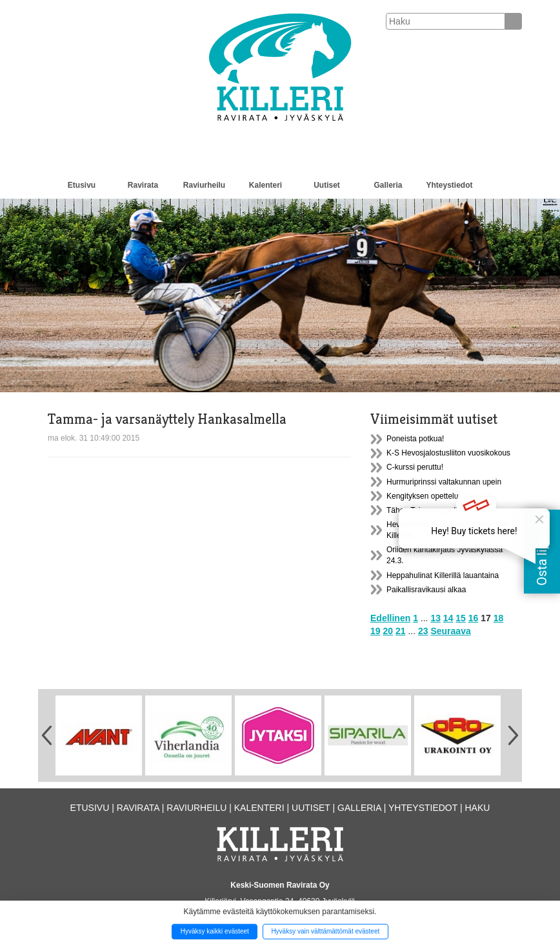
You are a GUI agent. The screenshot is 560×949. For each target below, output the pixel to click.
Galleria (388, 185)
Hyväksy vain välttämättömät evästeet (325, 931)
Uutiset (327, 185)
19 (375, 631)
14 (448, 618)
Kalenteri (265, 185)
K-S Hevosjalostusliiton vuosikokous (448, 453)
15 (461, 618)
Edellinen (390, 618)
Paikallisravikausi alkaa (426, 590)
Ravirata (143, 185)
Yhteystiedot (449, 185)
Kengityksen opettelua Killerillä (439, 496)
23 (423, 631)
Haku (477, 808)
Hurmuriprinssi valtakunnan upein (444, 482)
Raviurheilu (204, 185)
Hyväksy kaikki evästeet (215, 931)
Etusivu (82, 185)
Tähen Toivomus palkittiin (430, 510)
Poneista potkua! (415, 439)
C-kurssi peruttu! (415, 467)
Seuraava (450, 631)
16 (474, 618)
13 (435, 618)
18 (499, 618)
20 (388, 631)
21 (401, 631)
